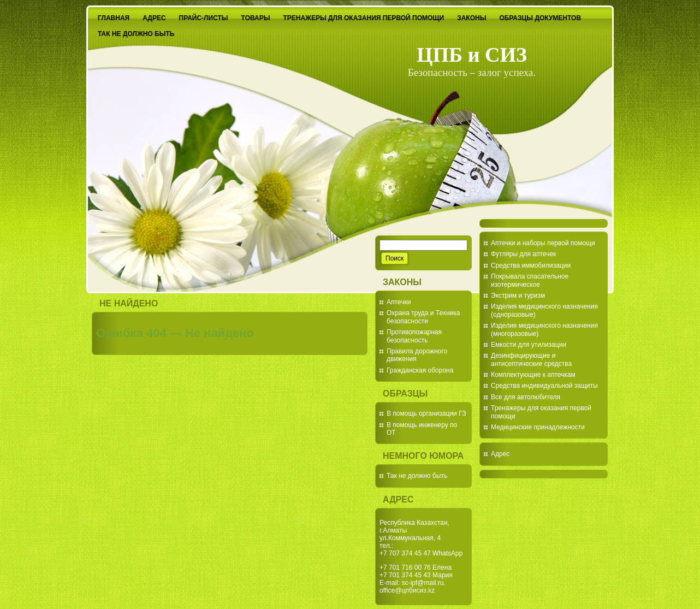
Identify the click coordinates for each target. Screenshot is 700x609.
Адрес (500, 454)
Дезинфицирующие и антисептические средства (531, 359)
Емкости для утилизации (529, 345)
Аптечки (399, 302)
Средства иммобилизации (531, 265)
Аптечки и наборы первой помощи (543, 243)
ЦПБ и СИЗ (472, 55)
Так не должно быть (417, 476)
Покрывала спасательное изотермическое (530, 280)
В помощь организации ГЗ (426, 413)
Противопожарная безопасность (414, 336)
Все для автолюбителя (526, 397)
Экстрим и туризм (518, 295)
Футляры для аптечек (523, 254)
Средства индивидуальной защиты (544, 386)
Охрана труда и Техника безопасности (423, 317)
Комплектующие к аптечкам (533, 375)
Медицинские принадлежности (538, 427)
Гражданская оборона (420, 370)
